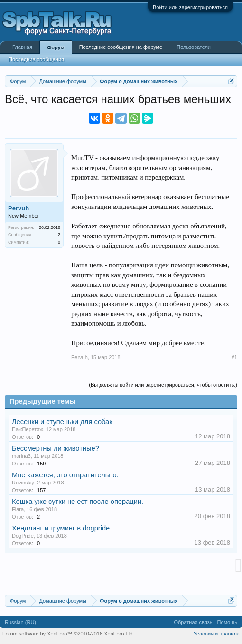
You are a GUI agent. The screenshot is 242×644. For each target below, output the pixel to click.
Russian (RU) (20, 622)
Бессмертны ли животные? (56, 448)
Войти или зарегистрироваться (190, 7)
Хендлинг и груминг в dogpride (61, 528)
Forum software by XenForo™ (68, 634)
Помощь (228, 622)
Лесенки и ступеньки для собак (62, 422)
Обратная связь (193, 622)
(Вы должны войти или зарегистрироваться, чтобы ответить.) (163, 385)
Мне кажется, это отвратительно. (65, 475)
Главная (22, 47)
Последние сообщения (36, 59)
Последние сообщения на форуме (121, 47)
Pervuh (19, 208)
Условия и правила (217, 634)
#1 (234, 357)
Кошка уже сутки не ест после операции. (78, 502)
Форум (56, 47)
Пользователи (194, 47)
